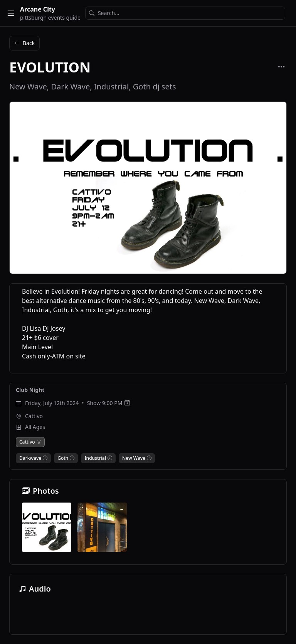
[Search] (185, 13)
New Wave (134, 458)
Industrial (95, 458)
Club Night (30, 390)
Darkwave (30, 458)
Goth (63, 458)
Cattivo (34, 416)
